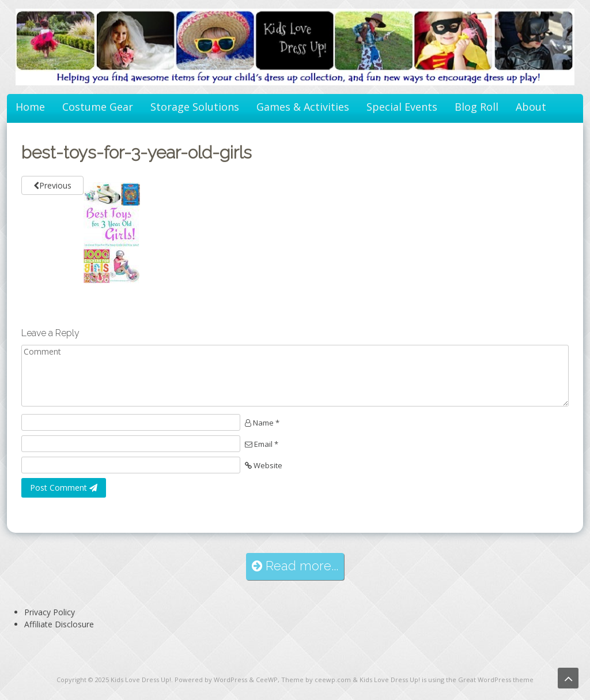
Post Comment (64, 488)
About (531, 107)
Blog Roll (476, 107)
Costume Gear (98, 107)
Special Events (402, 107)
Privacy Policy (50, 612)
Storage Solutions (195, 107)
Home (30, 107)
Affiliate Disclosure (59, 624)
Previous (52, 185)
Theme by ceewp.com (316, 680)
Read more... (295, 566)
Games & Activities (303, 107)
